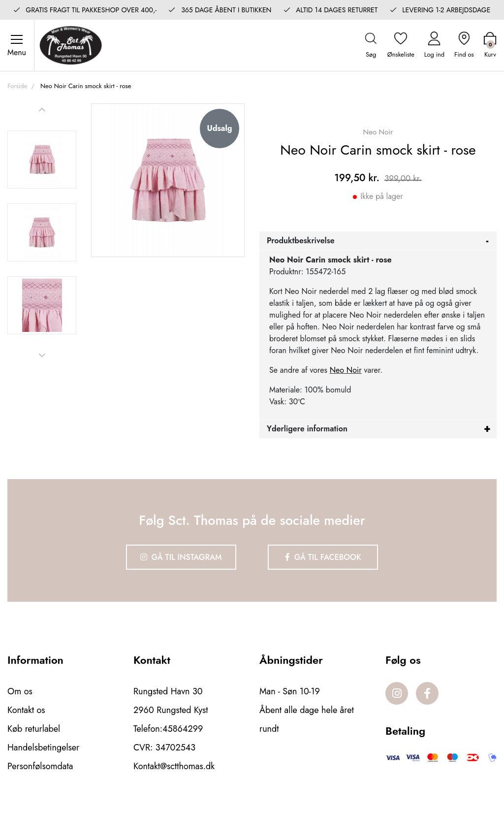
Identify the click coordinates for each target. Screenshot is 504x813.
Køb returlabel (34, 729)
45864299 (183, 729)
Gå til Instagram (181, 557)
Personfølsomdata (40, 766)
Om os (20, 691)
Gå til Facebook (323, 557)
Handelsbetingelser (43, 748)
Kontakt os (26, 710)
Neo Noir (346, 370)
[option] (42, 160)
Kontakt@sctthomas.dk (174, 766)
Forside (17, 86)
